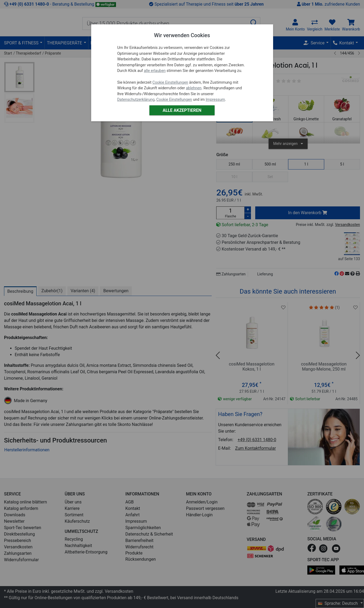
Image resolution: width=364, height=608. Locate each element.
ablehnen (194, 88)
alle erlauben (155, 71)
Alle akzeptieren (182, 110)
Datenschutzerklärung (136, 100)
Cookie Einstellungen (170, 82)
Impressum (215, 100)
